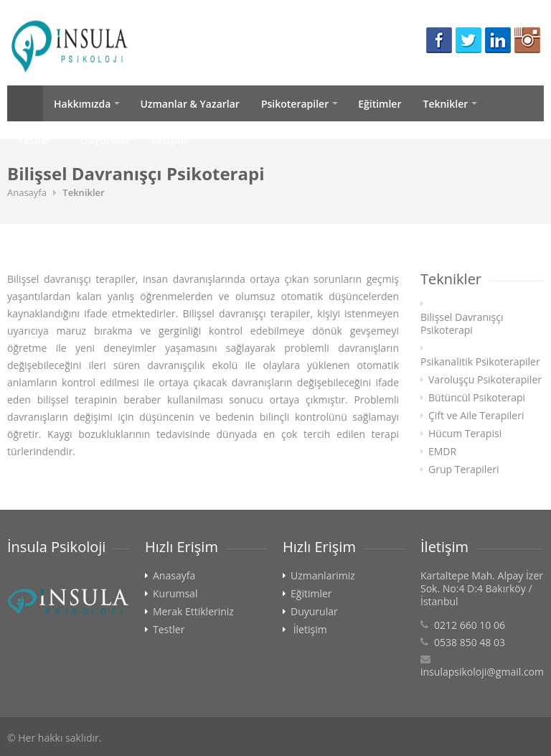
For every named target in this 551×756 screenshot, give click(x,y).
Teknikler (445, 104)
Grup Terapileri (464, 470)
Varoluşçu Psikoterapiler (485, 380)
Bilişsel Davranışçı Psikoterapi (462, 324)
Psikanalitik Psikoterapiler (480, 362)
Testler (34, 140)
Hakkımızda (82, 104)
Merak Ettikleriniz (193, 612)
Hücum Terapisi (465, 434)
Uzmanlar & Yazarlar (190, 104)
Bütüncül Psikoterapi (477, 398)
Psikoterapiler (295, 104)
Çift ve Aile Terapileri (476, 416)
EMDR (442, 452)
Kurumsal (175, 594)
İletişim (169, 140)
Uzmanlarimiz (323, 576)
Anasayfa (25, 103)
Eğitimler (380, 104)
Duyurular (105, 140)
